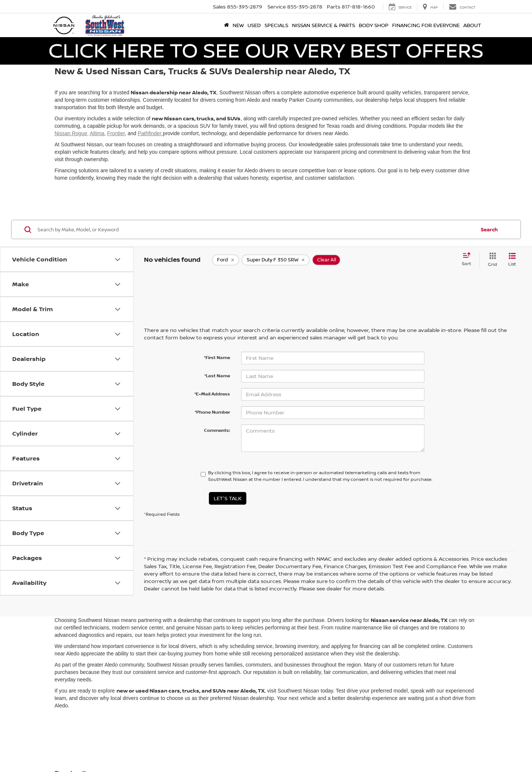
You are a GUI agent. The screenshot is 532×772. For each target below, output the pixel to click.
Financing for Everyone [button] (426, 25)
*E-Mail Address (212, 394)
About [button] (472, 25)
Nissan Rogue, (72, 133)
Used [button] (254, 25)
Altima (97, 133)
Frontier (116, 133)
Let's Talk (228, 498)
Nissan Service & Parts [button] (324, 25)
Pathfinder (150, 133)
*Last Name (217, 376)
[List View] (512, 260)
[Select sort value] (469, 260)
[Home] (226, 25)
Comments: (217, 430)
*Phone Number (212, 412)
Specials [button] (276, 25)
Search (489, 229)
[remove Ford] (226, 260)
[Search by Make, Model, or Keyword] (255, 229)
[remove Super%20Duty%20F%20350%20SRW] (276, 260)
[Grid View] (491, 260)
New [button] (238, 25)
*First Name (217, 357)
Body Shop (374, 25)
